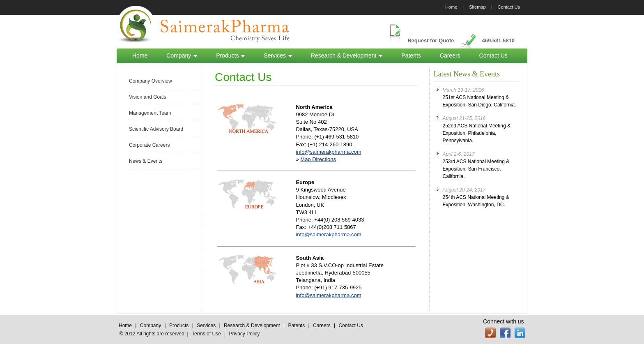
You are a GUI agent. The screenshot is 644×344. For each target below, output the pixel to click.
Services (278, 55)
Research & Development (347, 55)
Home (451, 7)
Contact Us (509, 7)
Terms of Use (206, 334)
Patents (411, 55)
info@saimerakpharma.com (328, 152)
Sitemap (477, 7)
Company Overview (151, 81)
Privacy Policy (245, 334)
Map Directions (318, 159)
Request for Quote (431, 40)
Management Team (150, 113)
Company (182, 55)
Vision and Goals (148, 97)
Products (230, 55)
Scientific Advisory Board (156, 129)
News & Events (146, 161)
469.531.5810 (498, 40)
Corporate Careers (149, 145)
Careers (450, 55)
